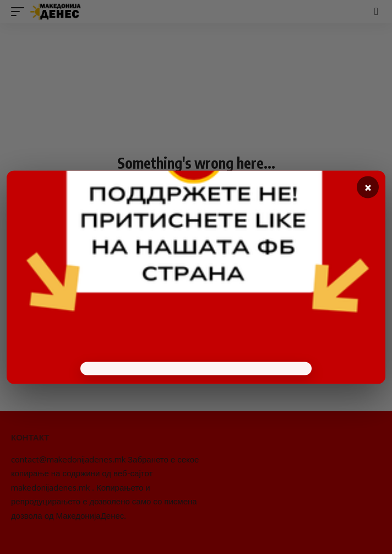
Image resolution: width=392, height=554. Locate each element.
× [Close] (368, 187)
